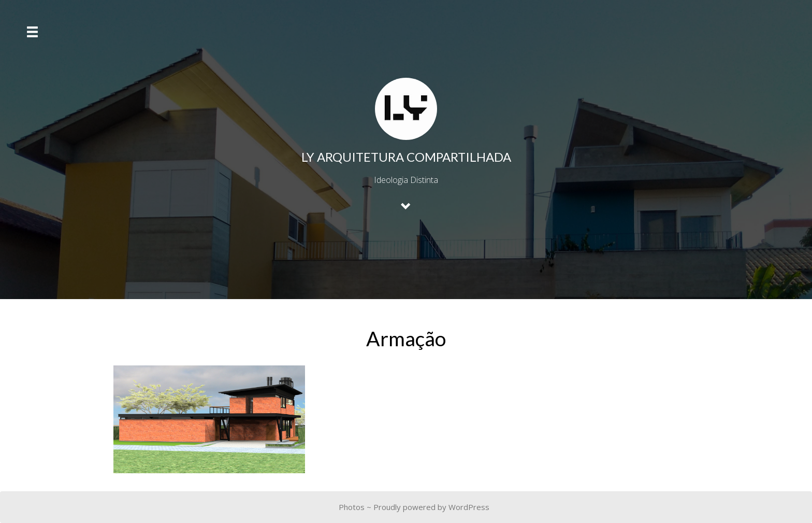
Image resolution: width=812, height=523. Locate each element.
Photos (352, 507)
